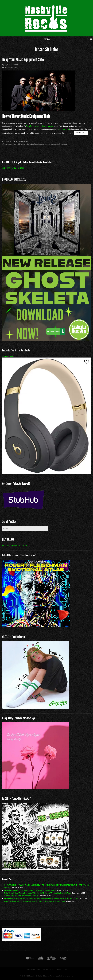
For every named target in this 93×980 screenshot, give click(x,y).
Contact (66, 969)
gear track (8, 144)
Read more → (81, 133)
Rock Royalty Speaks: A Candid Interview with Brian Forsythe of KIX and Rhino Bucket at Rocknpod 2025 (41, 898)
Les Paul (34, 144)
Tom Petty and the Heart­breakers (40, 126)
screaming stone (50, 144)
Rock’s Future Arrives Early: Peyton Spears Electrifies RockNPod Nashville (30, 890)
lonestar (41, 144)
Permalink (8, 141)
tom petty (64, 144)
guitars (28, 144)
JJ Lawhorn (64, 129)
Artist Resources (22, 141)
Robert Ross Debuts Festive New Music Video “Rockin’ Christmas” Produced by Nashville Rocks (38, 893)
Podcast (45, 969)
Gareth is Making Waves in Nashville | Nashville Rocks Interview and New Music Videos (35, 901)
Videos (59, 969)
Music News (31, 969)
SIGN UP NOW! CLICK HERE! (13, 168)
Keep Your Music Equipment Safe (23, 60)
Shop (39, 969)
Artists (52, 969)
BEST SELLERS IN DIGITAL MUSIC (15, 545)
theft (59, 144)
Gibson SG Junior (19, 144)
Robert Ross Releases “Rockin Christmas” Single (21, 896)
